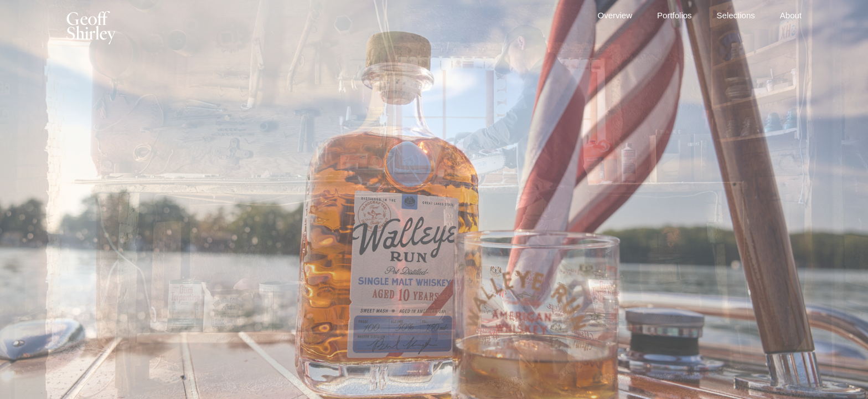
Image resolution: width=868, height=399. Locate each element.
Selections (736, 15)
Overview (615, 15)
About (791, 15)
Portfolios (675, 15)
